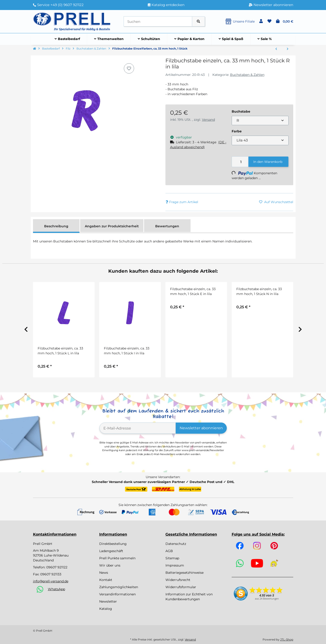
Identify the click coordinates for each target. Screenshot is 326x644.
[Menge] (240, 162)
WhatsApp (56, 589)
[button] (261, 21)
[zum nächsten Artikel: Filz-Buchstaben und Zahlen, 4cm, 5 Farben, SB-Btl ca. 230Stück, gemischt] (288, 49)
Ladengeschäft (111, 551)
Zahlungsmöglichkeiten (119, 587)
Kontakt (106, 580)
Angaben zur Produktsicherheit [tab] (112, 226)
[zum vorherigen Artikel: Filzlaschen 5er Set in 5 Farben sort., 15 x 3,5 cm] (276, 49)
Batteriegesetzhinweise (184, 573)
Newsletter (108, 601)
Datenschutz (176, 544)
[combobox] (260, 121)
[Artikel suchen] (198, 22)
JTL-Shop (287, 639)
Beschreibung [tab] (56, 226)
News (104, 573)
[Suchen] (158, 22)
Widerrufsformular (181, 587)
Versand (208, 120)
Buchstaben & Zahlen (247, 75)
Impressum (175, 565)
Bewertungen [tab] (167, 226)
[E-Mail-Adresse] (138, 428)
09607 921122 (57, 567)
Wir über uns (110, 565)
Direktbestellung (113, 544)
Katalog (106, 609)
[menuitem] (67, 39)
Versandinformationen (117, 594)
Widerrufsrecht (178, 580)
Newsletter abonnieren (201, 428)
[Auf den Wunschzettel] (129, 68)
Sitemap (172, 558)
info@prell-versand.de (51, 581)
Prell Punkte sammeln (117, 558)
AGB (169, 551)
